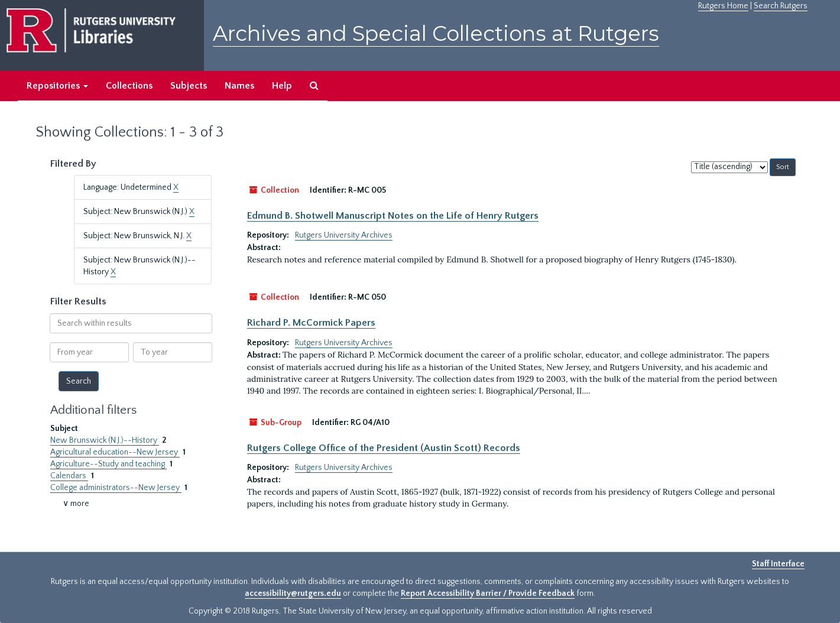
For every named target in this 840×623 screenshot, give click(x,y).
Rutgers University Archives (344, 235)
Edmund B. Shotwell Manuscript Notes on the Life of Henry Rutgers (393, 216)
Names (239, 86)
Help (282, 86)
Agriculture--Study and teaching (108, 464)
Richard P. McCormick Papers (311, 323)
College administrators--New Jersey (116, 488)
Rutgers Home (723, 6)
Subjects (189, 86)
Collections (129, 86)
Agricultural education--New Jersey (115, 452)
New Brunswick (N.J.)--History (105, 440)
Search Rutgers (781, 6)
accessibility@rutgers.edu (293, 593)
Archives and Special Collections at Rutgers (436, 33)
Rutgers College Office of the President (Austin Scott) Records (384, 448)
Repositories (57, 86)
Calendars (69, 476)
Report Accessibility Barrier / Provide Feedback (488, 593)
